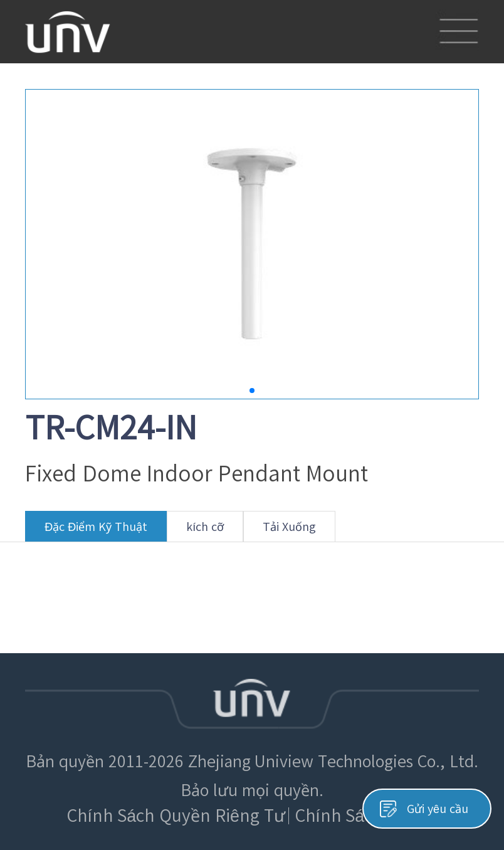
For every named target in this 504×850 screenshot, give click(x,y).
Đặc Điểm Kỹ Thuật (96, 531)
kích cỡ (205, 531)
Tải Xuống (289, 531)
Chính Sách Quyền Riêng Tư (176, 816)
